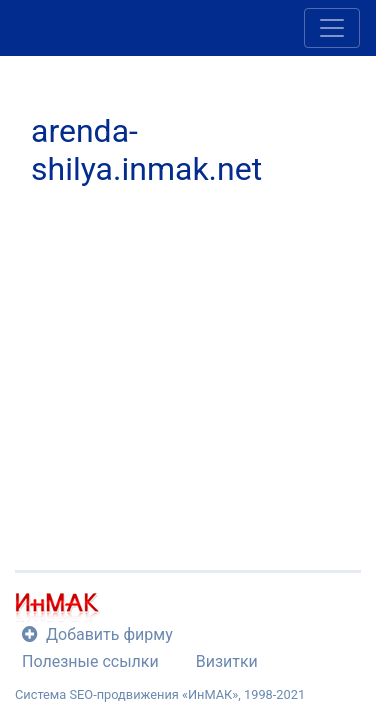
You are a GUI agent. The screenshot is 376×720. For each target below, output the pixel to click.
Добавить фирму (97, 634)
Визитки (227, 661)
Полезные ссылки (90, 661)
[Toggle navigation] (332, 28)
